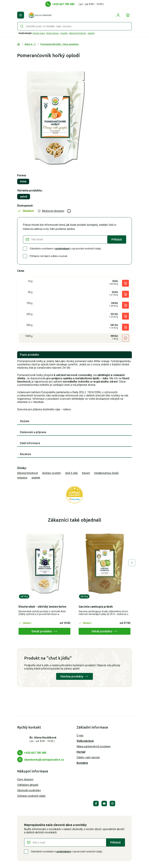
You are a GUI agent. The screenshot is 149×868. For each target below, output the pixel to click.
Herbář (81, 752)
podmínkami (62, 249)
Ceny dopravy (25, 779)
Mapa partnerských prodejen (94, 746)
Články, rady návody (88, 757)
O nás (80, 735)
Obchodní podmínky (29, 790)
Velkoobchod (85, 741)
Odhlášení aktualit (28, 785)
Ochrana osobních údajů (31, 796)
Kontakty (82, 763)
